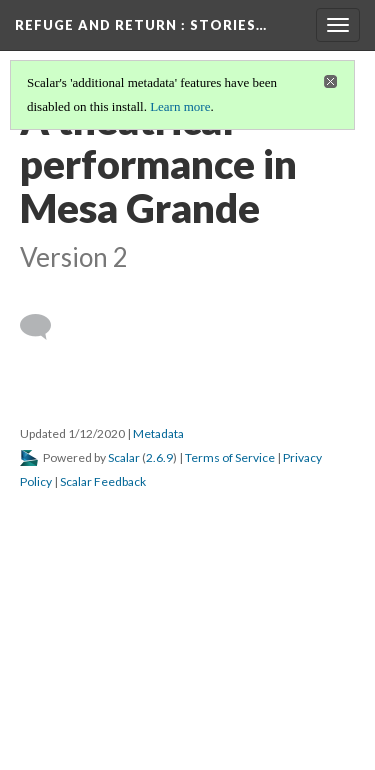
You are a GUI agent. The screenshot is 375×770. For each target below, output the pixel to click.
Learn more (180, 106)
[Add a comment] (44, 327)
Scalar (124, 457)
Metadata (158, 433)
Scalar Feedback (103, 481)
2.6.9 (159, 457)
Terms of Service (230, 457)
